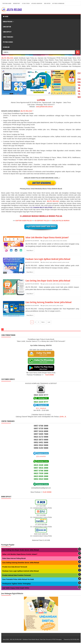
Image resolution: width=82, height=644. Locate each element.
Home (6, 16)
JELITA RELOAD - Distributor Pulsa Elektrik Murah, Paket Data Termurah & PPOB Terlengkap (37, 639)
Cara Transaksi (8, 37)
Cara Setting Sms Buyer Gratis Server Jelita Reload (49, 280)
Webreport (17, 3)
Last (49, 322)
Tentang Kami (7, 3)
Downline (6, 47)
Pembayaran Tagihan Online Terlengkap (16, 584)
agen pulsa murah (47, 241)
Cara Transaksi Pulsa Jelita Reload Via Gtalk (18, 579)
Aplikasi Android (37, 3)
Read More (30, 250)
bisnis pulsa (53, 306)
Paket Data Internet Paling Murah (14, 558)
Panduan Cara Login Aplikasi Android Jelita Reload (49, 259)
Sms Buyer (47, 3)
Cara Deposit (7, 32)
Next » (43, 322)
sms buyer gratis (65, 284)
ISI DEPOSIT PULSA (42, 221)
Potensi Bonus (8, 42)
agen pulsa (45, 306)
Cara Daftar (7, 27)
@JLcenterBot (41, 456)
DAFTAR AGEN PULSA (24, 221)
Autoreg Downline (58, 3)
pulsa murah (66, 262)
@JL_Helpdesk (41, 408)
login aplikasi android (55, 262)
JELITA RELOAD (26, 111)
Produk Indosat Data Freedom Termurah (17, 575)
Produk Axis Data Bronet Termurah (15, 567)
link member (64, 241)
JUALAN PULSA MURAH (61, 221)
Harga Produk (8, 22)
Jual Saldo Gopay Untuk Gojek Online (16, 588)
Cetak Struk (26, 3)
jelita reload (56, 241)
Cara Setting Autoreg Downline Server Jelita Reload (49, 302)
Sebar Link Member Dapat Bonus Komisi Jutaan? (48, 237)
